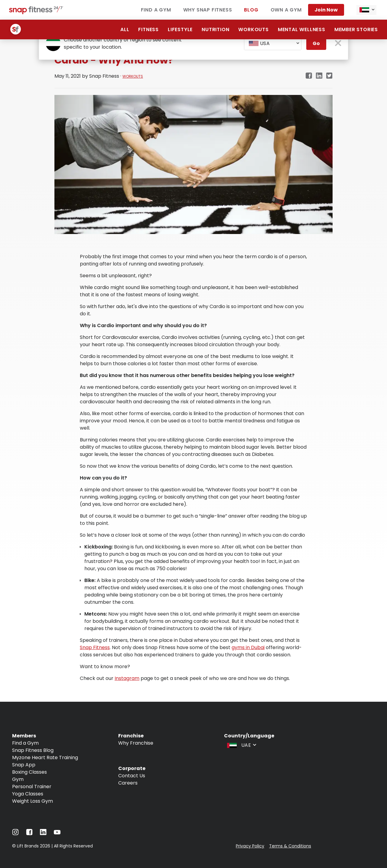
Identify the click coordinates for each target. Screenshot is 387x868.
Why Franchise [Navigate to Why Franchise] (136, 743)
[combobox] (366, 10)
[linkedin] (319, 76)
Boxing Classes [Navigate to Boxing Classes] (29, 772)
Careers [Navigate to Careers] (128, 783)
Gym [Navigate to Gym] (18, 779)
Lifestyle (180, 29)
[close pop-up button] (338, 44)
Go (316, 43)
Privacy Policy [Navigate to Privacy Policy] (250, 846)
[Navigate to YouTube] (57, 834)
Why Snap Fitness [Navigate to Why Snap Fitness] (208, 10)
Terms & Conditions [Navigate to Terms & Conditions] (290, 846)
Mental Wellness (302, 29)
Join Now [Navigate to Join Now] (326, 10)
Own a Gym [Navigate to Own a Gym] (286, 10)
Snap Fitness (95, 647)
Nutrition (215, 29)
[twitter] (329, 76)
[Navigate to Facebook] (29, 834)
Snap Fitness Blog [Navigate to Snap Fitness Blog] (33, 750)
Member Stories (356, 29)
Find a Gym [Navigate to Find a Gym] (156, 10)
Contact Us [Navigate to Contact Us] (132, 776)
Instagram (127, 678)
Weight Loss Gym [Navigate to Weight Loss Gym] (33, 801)
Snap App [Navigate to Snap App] (24, 765)
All (125, 29)
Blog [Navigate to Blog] (251, 10)
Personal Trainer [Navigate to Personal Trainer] (32, 787)
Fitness (148, 29)
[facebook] (309, 76)
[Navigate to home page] (36, 13)
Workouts (253, 29)
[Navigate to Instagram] (15, 834)
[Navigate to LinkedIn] (43, 833)
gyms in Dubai (248, 647)
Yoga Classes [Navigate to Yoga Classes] (28, 794)
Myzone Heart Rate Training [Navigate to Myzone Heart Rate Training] (45, 757)
